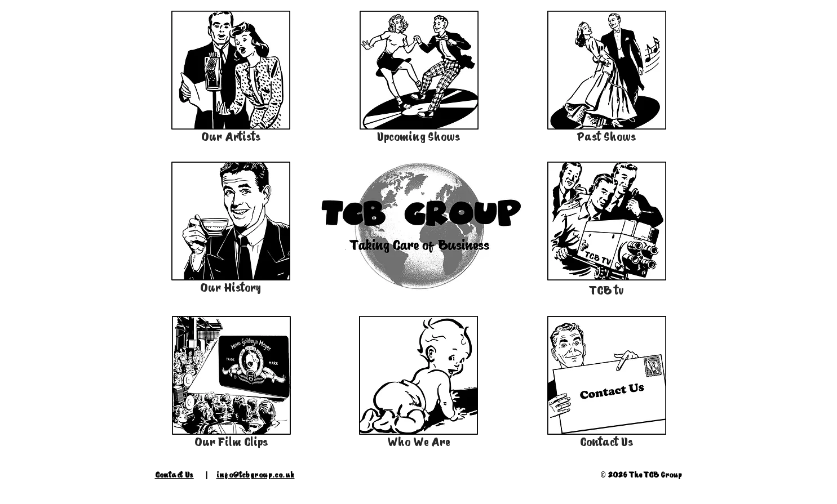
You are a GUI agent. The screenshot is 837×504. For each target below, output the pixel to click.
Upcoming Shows (419, 137)
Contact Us (607, 442)
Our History (231, 288)
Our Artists (231, 137)
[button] (418, 225)
